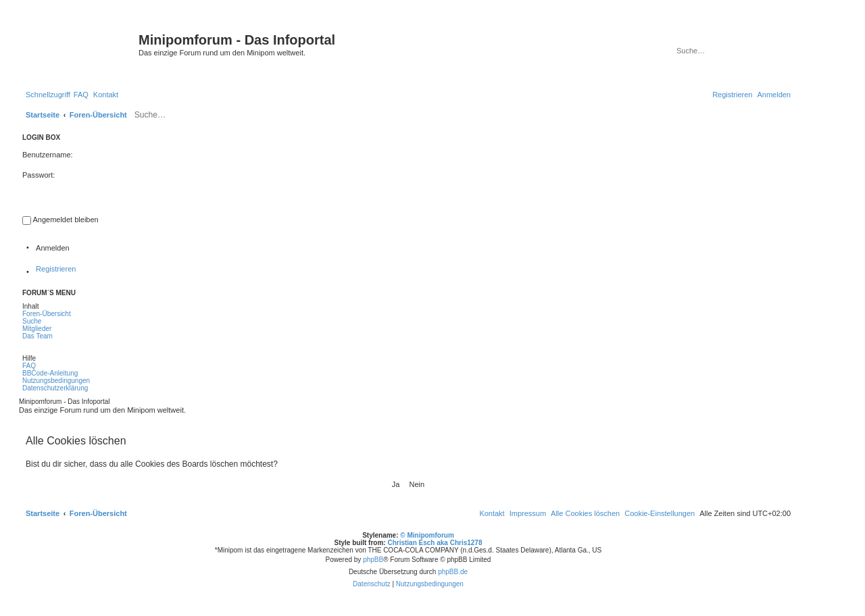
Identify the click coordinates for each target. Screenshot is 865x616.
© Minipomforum (427, 535)
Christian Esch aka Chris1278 (435, 543)
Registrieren (56, 269)
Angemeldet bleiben (65, 220)
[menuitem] (81, 95)
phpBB (373, 560)
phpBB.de (453, 572)
